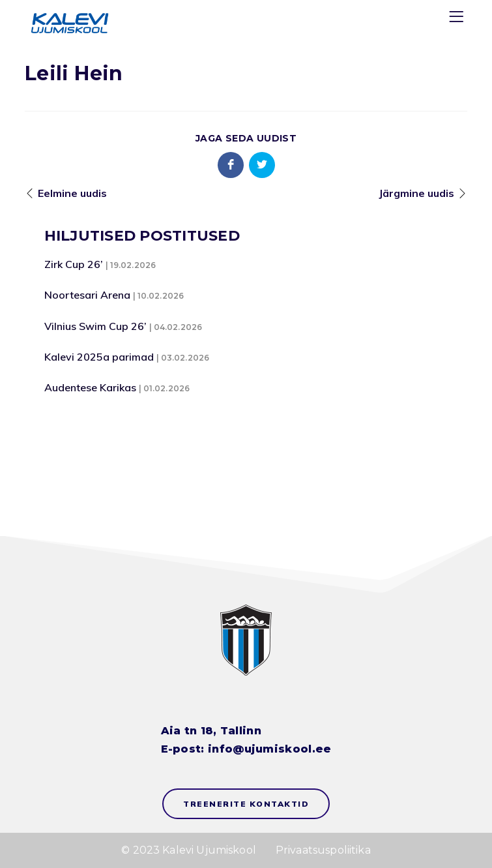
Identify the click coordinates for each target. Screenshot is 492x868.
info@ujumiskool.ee (269, 749)
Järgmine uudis (416, 193)
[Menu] (458, 19)
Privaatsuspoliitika (323, 850)
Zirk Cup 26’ (74, 264)
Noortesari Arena (87, 295)
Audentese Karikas (90, 387)
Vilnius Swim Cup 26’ (95, 326)
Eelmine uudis (72, 193)
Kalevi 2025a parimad (99, 357)
